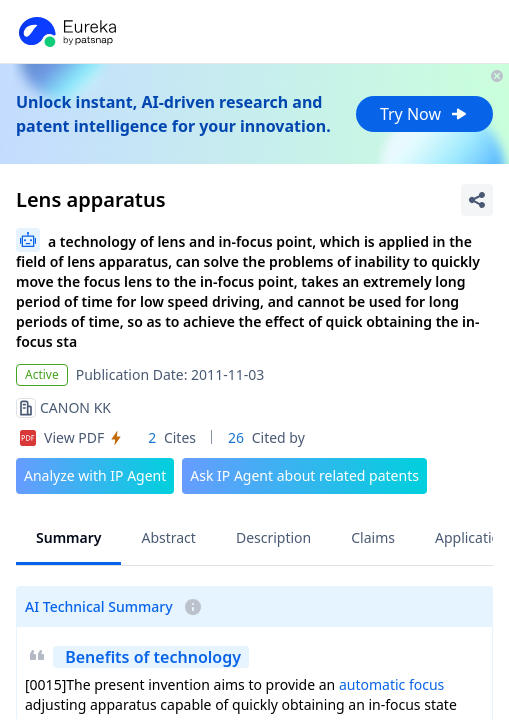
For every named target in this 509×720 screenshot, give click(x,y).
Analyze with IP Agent (95, 475)
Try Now (424, 114)
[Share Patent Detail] (477, 200)
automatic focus (391, 684)
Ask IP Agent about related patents (304, 475)
